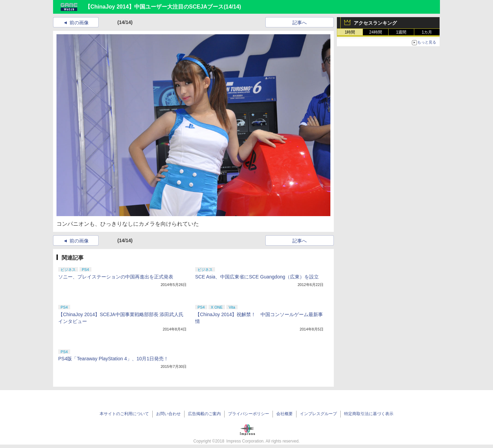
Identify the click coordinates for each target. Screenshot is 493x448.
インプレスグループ (318, 414)
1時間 (350, 32)
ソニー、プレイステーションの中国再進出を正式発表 (116, 277)
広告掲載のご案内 (204, 414)
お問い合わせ (168, 414)
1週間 (401, 32)
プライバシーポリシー (249, 414)
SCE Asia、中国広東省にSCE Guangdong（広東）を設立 (257, 277)
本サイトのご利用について (124, 414)
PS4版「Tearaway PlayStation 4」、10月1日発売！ (113, 359)
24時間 (375, 32)
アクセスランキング (375, 23)
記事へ (300, 23)
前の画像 (79, 23)
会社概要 (285, 414)
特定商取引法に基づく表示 (369, 414)
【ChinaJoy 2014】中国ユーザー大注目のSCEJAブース (154, 7)
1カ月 (427, 32)
